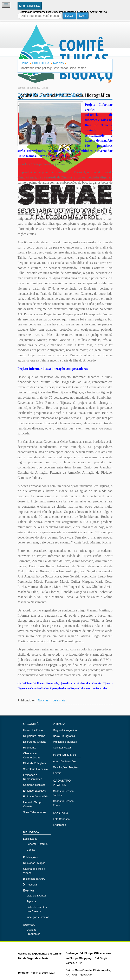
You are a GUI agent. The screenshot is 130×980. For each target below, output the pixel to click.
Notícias (58, 63)
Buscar (69, 16)
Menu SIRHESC (30, 6)
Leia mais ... (60, 700)
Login (83, 16)
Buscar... (18, 13)
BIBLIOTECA (41, 63)
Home (24, 63)
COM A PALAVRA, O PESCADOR (50, 95)
